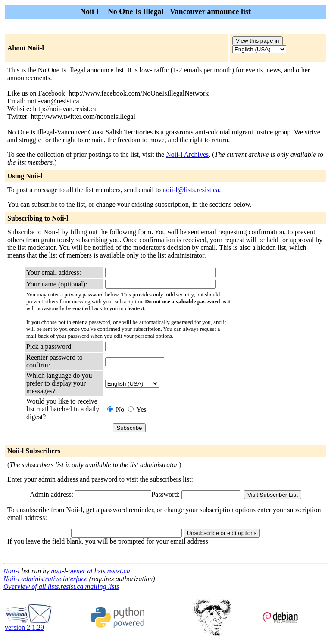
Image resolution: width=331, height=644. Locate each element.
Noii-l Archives (187, 154)
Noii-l (11, 571)
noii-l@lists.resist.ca (191, 190)
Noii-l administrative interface (45, 579)
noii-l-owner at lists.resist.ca (90, 571)
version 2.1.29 (28, 624)
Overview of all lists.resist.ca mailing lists (61, 586)
